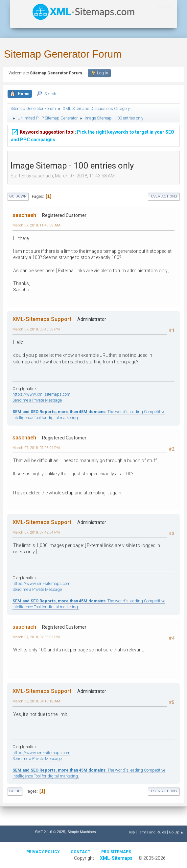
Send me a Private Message (37, 400)
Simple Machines (82, 832)
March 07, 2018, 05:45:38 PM (36, 329)
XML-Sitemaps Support (42, 319)
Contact (81, 852)
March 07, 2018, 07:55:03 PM (36, 637)
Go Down (18, 196)
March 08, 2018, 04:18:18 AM (36, 701)
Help (131, 832)
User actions (164, 196)
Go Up (15, 791)
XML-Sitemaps (116, 858)
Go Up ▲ (176, 832)
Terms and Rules (152, 832)
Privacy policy (43, 852)
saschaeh (24, 215)
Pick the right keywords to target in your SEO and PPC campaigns (93, 135)
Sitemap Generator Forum (63, 54)
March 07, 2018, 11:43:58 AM (36, 225)
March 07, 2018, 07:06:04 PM (36, 448)
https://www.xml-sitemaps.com (41, 394)
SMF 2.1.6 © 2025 (50, 832)
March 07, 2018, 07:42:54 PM (36, 532)
